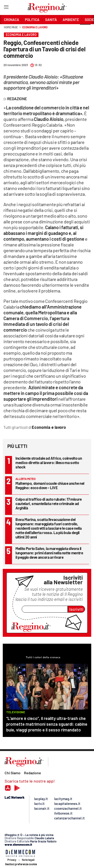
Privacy (12, 860)
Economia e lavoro (35, 27)
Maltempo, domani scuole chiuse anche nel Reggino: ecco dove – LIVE (50, 485)
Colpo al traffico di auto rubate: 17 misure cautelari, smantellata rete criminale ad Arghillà (49, 503)
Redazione (32, 773)
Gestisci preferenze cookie (21, 864)
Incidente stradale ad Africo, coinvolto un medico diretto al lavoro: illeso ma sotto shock (49, 462)
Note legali (28, 860)
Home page (11, 27)
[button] (85, 30)
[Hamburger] (6, 8)
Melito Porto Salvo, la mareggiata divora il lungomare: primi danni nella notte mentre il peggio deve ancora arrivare (49, 553)
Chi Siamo (13, 773)
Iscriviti (76, 609)
